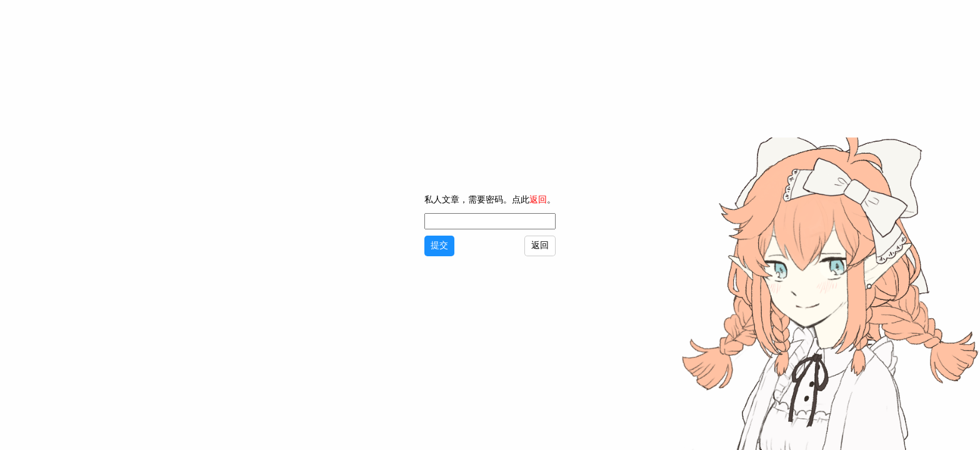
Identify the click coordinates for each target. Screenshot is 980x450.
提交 (438, 246)
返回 (537, 200)
